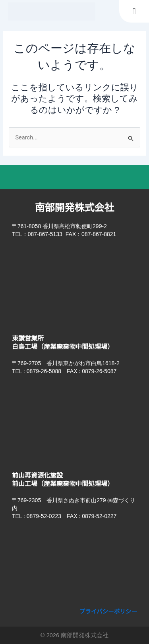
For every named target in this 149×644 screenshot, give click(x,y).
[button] (134, 11)
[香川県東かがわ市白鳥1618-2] (74, 420)
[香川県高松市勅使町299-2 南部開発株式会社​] (74, 283)
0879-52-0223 (44, 516)
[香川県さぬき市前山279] (74, 565)
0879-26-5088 (44, 371)
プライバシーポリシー (108, 612)
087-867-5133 (45, 234)
